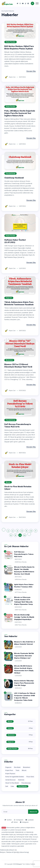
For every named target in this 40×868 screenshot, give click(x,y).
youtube (30, 820)
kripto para (9, 770)
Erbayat (19, 864)
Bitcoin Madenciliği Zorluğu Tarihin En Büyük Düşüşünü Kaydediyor (24, 617)
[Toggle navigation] (37, 3)
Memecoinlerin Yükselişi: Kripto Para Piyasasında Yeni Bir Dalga (24, 683)
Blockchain (9, 360)
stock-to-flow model (12, 783)
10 (20, 535)
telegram (24, 822)
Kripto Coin (12, 77)
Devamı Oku (31, 71)
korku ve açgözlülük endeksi (15, 777)
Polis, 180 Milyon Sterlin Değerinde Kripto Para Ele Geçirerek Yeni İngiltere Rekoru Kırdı (20, 113)
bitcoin (24, 770)
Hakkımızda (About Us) (8, 850)
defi (7, 786)
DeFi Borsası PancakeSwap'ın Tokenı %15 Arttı (24, 554)
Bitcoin (8, 482)
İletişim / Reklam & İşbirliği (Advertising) (14, 852)
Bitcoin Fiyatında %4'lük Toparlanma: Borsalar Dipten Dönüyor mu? (24, 656)
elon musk (17, 767)
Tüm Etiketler (22, 786)
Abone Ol (33, 812)
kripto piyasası (10, 774)
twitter (8, 820)
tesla (17, 770)
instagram (19, 820)
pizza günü (30, 777)
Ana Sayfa (5, 11)
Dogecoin (9, 298)
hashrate (21, 780)
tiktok (15, 822)
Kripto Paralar (11, 42)
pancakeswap (26, 783)
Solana (10, 728)
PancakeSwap (10, 173)
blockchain (27, 767)
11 (25, 535)
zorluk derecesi (10, 780)
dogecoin (8, 767)
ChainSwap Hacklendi (14, 178)
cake (12, 786)
